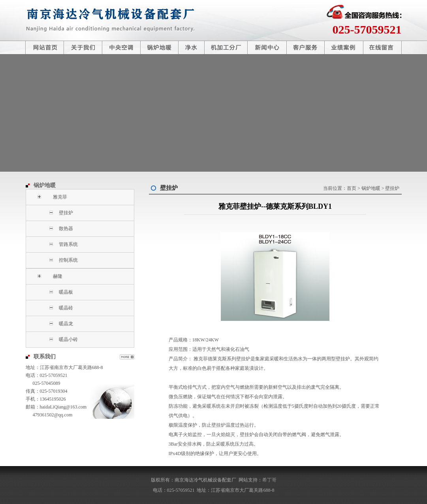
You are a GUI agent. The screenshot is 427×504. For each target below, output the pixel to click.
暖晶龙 (66, 324)
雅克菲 (60, 197)
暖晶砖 (66, 308)
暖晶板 (66, 292)
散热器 (66, 229)
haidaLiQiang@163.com (63, 407)
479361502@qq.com (53, 415)
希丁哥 (269, 480)
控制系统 (68, 260)
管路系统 (68, 244)
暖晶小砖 (68, 339)
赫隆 (58, 276)
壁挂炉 (66, 213)
